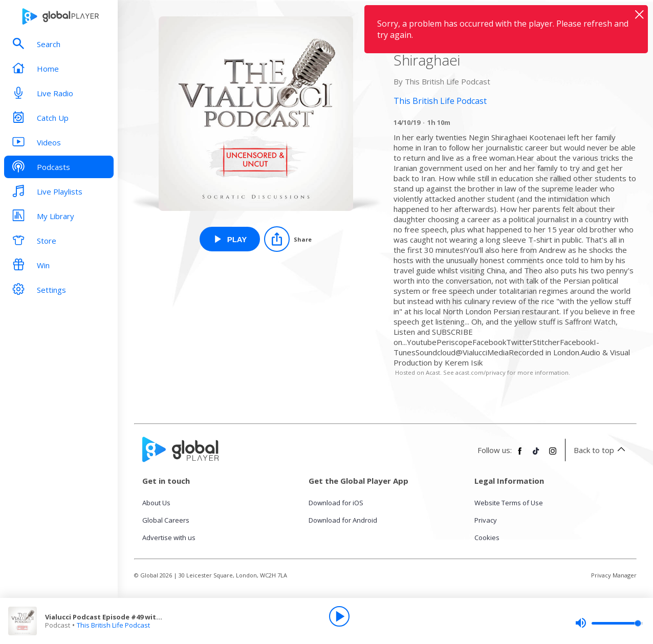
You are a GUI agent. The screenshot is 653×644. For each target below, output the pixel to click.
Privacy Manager (614, 575)
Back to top (601, 450)
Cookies (487, 538)
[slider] (609, 623)
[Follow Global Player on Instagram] (553, 455)
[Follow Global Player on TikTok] (536, 455)
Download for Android (343, 520)
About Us (156, 503)
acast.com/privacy (481, 372)
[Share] (288, 239)
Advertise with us (169, 538)
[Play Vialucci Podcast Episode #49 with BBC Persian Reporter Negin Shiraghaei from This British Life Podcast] (230, 239)
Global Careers (166, 520)
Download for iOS (336, 503)
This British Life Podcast (113, 625)
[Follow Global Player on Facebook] (520, 455)
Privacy (486, 520)
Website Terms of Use (509, 503)
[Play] (339, 616)
